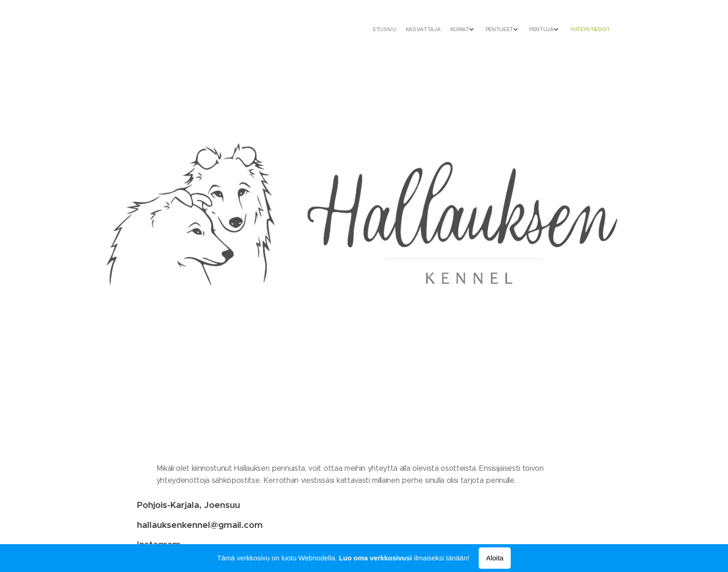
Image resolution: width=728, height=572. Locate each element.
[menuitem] (544, 30)
